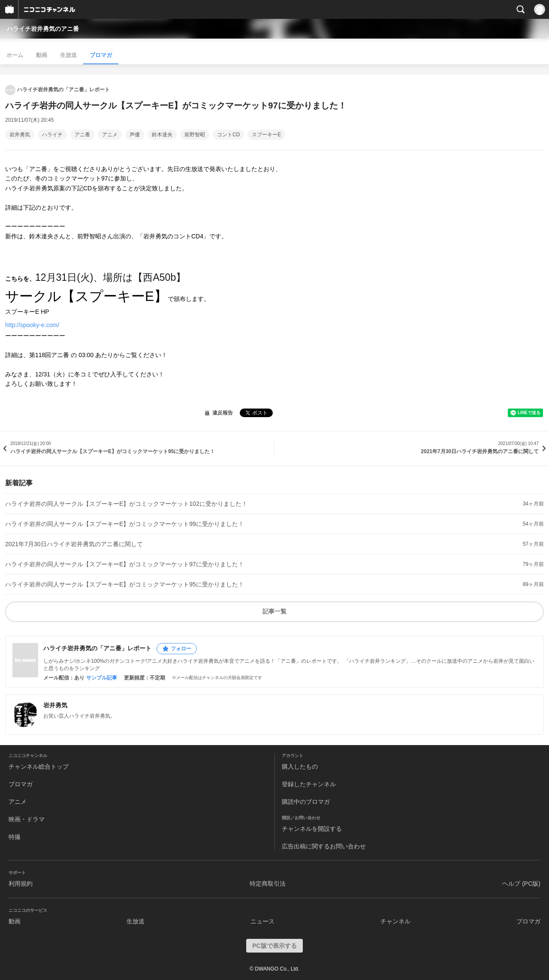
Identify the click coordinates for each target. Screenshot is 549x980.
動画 (42, 55)
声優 (135, 135)
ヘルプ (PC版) (521, 884)
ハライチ (52, 135)
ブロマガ (101, 55)
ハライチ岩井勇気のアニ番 (43, 29)
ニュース (262, 921)
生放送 (68, 55)
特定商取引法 (268, 884)
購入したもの (300, 767)
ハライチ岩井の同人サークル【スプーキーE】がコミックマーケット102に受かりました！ (126, 504)
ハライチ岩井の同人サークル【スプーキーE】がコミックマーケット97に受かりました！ (125, 564)
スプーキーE (266, 135)
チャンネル (395, 921)
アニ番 (82, 135)
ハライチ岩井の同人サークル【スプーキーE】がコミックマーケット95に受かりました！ (125, 584)
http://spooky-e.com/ (32, 325)
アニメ (110, 135)
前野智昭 (195, 135)
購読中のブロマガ (306, 802)
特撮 (15, 837)
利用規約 (21, 884)
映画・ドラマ (27, 819)
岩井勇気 (20, 135)
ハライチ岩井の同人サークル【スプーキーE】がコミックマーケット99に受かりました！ (125, 524)
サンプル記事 (102, 678)
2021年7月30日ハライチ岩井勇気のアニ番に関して (74, 544)
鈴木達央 (162, 135)
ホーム (15, 55)
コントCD (228, 135)
